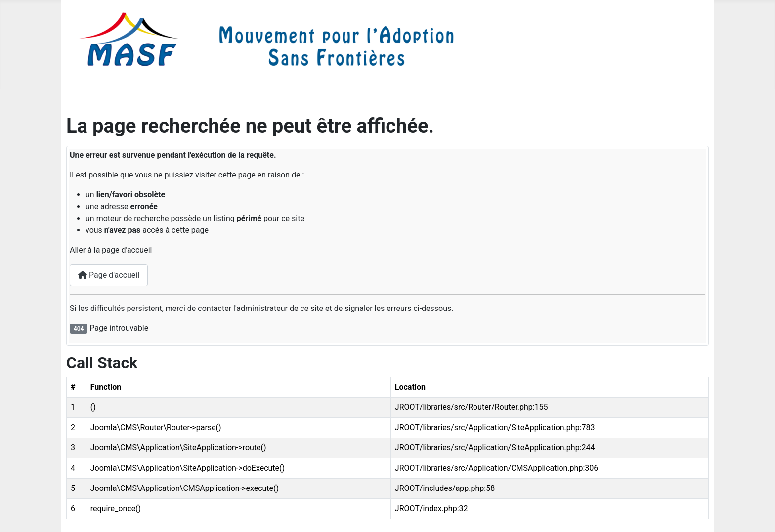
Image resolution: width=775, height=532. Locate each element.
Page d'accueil (109, 275)
